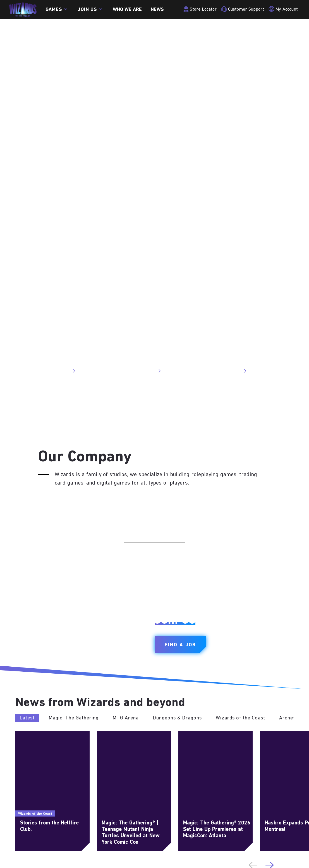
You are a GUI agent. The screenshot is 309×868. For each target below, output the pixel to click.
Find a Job (180, 645)
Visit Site (64, 371)
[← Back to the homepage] (23, 10)
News (157, 10)
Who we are (127, 10)
